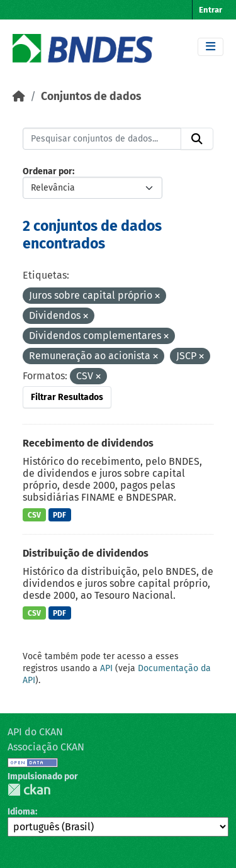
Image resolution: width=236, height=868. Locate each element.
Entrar (211, 10)
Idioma (21, 812)
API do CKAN (35, 732)
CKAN (29, 790)
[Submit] (197, 139)
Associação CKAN (46, 747)
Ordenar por (48, 171)
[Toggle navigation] (211, 47)
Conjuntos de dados (91, 97)
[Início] (19, 97)
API (106, 668)
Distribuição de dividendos (86, 553)
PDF (59, 515)
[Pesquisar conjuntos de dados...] (102, 139)
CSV (34, 515)
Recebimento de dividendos (88, 443)
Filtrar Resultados (67, 397)
